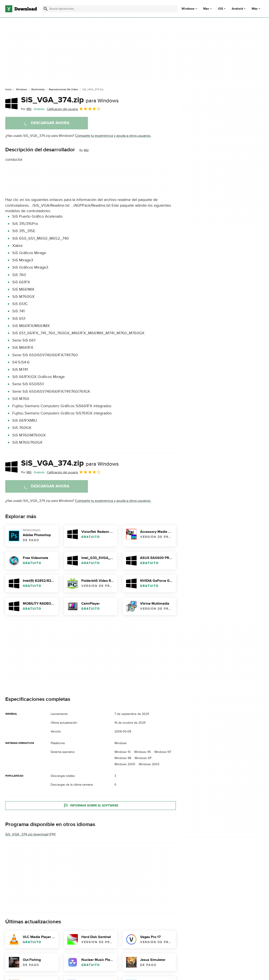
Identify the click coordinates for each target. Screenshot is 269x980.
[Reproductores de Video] (63, 90)
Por (26, 109)
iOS (220, 9)
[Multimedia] (38, 90)
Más (256, 9)
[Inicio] (8, 90)
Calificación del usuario (74, 109)
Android (237, 9)
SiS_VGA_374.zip (70, 100)
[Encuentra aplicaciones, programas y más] (110, 9)
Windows (188, 9)
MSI (86, 150)
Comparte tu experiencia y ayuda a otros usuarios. (113, 136)
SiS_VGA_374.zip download (27, 834)
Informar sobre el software (91, 805)
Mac (206, 9)
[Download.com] (21, 9)
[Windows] (21, 90)
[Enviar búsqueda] (46, 9)
